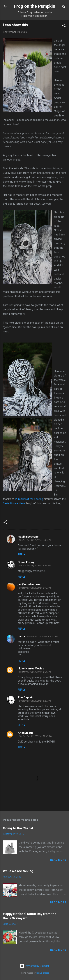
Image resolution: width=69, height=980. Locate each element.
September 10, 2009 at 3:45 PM (35, 566)
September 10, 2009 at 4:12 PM (35, 588)
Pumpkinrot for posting (29, 499)
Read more (58, 860)
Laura (21, 636)
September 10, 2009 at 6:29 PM (35, 701)
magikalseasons (28, 537)
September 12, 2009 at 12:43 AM (36, 736)
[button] (64, 26)
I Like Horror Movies (31, 669)
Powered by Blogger (34, 966)
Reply (21, 554)
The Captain (26, 697)
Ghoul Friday (26, 562)
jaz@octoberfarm (29, 584)
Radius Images (43, 973)
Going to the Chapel (18, 828)
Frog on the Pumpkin (34, 6)
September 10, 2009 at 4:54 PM (35, 672)
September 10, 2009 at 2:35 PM (35, 540)
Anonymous (25, 733)
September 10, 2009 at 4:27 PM (42, 636)
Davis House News (14, 503)
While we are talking (18, 871)
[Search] (64, 7)
